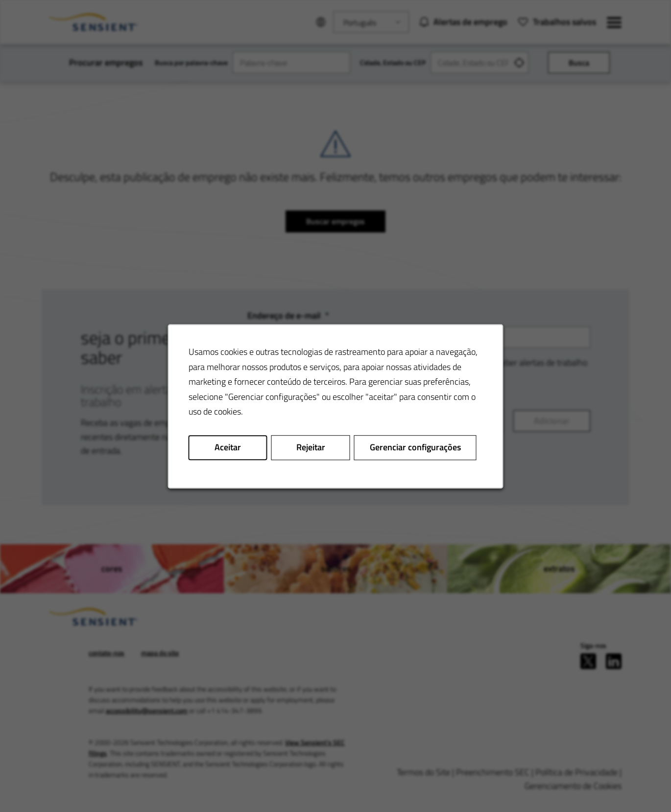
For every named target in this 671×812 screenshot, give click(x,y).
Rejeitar (311, 447)
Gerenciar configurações (415, 447)
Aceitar (228, 447)
